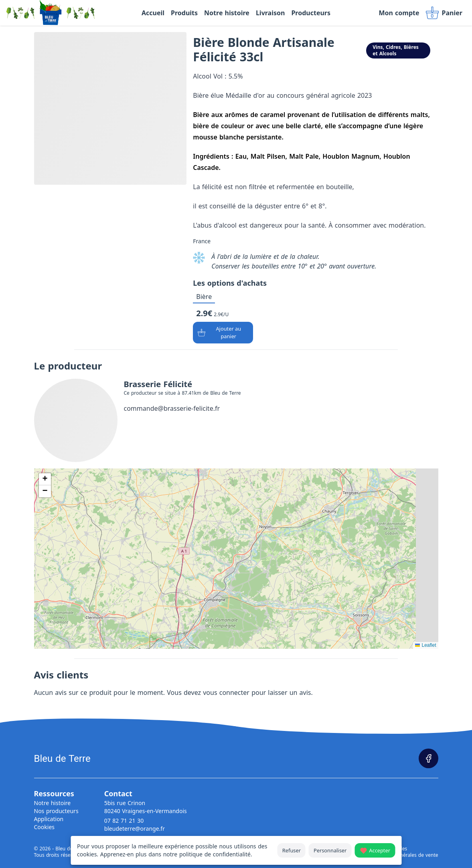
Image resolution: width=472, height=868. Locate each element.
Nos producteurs (56, 811)
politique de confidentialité (215, 854)
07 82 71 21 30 (124, 821)
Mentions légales (388, 849)
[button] (45, 479)
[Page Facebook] (428, 758)
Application (49, 819)
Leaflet (425, 645)
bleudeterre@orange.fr (135, 829)
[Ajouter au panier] (223, 333)
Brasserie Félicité (158, 384)
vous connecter (226, 692)
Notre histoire (53, 803)
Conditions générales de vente (403, 855)
